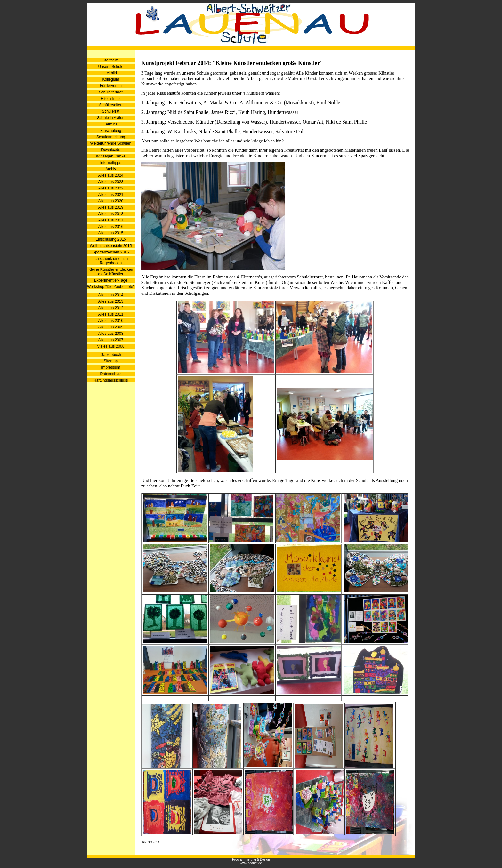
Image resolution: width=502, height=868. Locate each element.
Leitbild (111, 73)
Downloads (111, 150)
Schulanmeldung (111, 137)
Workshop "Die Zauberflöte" (111, 287)
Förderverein (111, 86)
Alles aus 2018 (111, 214)
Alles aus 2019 (111, 207)
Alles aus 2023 (111, 182)
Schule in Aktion (111, 118)
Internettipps (111, 163)
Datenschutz (111, 374)
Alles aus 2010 (111, 321)
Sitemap (111, 361)
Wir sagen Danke (111, 156)
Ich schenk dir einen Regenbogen (111, 261)
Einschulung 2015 (111, 239)
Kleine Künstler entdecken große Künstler (111, 272)
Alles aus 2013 (111, 301)
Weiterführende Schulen (111, 143)
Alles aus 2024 (111, 175)
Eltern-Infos (111, 99)
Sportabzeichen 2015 (111, 252)
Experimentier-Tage (111, 280)
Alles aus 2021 (111, 195)
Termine (111, 124)
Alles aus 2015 (111, 233)
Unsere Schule (111, 67)
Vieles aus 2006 (111, 346)
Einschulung (111, 131)
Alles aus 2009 (111, 327)
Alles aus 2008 (111, 334)
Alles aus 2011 (111, 314)
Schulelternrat (111, 92)
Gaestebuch (111, 355)
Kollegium (111, 79)
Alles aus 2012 (111, 308)
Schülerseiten (111, 105)
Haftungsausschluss (111, 380)
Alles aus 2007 (111, 340)
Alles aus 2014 (111, 295)
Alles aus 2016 (111, 227)
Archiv (111, 169)
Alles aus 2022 (111, 188)
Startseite (111, 60)
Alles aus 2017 (111, 220)
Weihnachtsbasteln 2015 (111, 246)
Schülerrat (111, 111)
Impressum (111, 367)
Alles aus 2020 (111, 201)
